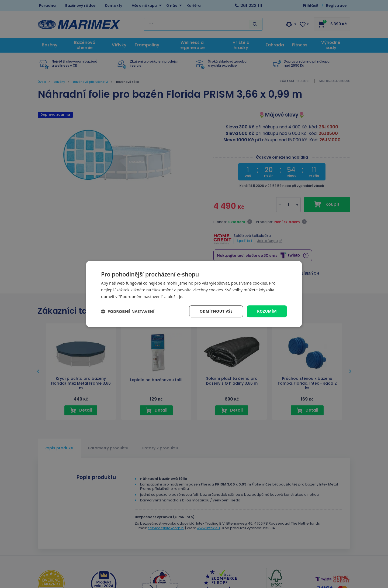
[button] (128, 311)
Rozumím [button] (267, 311)
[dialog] (194, 294)
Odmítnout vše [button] (216, 311)
